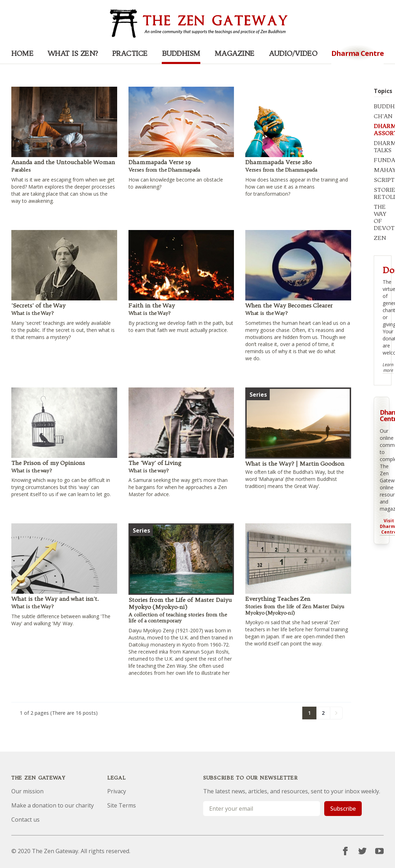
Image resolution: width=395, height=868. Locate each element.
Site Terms (122, 805)
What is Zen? (73, 53)
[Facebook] (345, 851)
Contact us (25, 820)
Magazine (234, 53)
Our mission (27, 791)
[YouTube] (379, 851)
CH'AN (383, 116)
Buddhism (181, 53)
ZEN (380, 238)
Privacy (117, 791)
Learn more (388, 368)
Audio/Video (293, 53)
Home (22, 53)
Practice (130, 53)
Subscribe (343, 809)
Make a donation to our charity (53, 805)
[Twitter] (362, 851)
